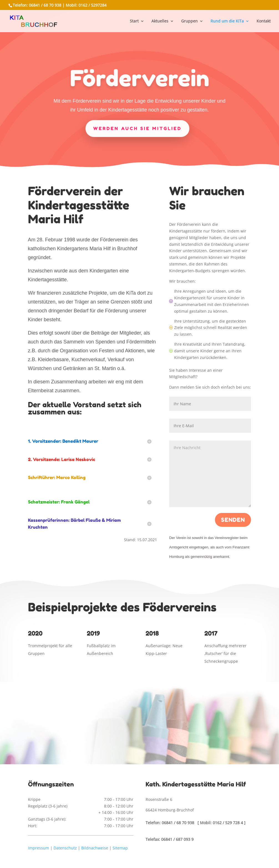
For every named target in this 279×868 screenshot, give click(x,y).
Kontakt (264, 21)
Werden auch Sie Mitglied (138, 128)
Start (134, 21)
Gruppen (189, 21)
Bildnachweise (95, 848)
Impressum (39, 848)
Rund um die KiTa (227, 21)
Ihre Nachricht (210, 474)
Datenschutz (65, 848)
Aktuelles (160, 21)
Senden (233, 520)
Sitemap (120, 848)
